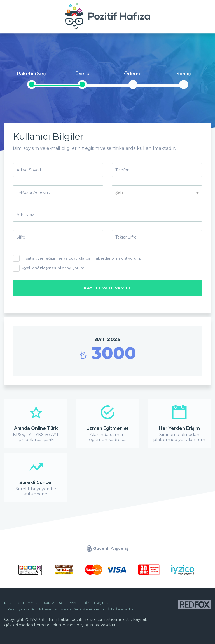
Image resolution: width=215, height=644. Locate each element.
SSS (79, 602)
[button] (157, 192)
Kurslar (10, 602)
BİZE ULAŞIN (101, 602)
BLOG (30, 602)
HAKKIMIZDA (55, 602)
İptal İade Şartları (126, 609)
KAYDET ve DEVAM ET (107, 287)
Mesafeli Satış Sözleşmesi (83, 609)
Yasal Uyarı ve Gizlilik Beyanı (31, 609)
